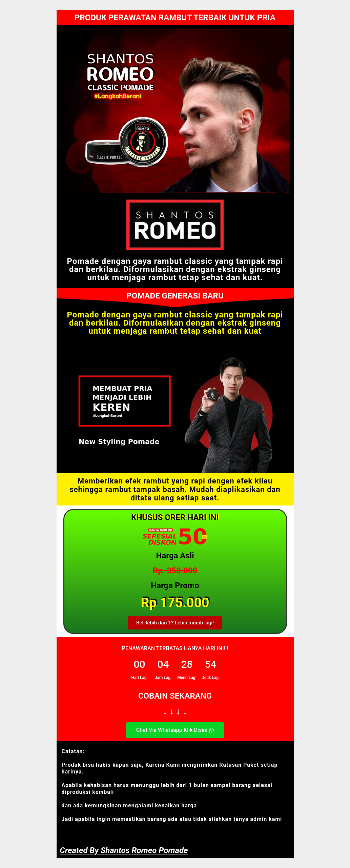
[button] (175, 623)
